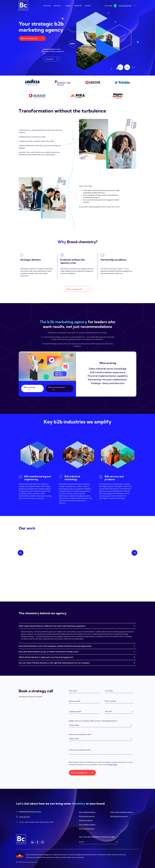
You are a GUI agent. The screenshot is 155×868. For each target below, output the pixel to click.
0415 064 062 (25, 817)
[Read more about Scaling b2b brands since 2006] (104, 41)
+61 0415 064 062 (125, 6)
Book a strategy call (32, 38)
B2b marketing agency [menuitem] (87, 812)
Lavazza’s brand (48, 49)
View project (51, 59)
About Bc (78, 6)
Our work (47, 6)
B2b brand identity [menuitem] (86, 820)
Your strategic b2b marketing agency (41, 27)
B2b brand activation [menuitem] (87, 829)
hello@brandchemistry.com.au (30, 812)
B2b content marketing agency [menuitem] (122, 812)
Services (58, 6)
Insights (68, 6)
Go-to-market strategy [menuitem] (87, 824)
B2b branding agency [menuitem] (87, 816)
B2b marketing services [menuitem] (119, 816)
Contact (88, 6)
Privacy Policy (113, 765)
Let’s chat (111, 6)
